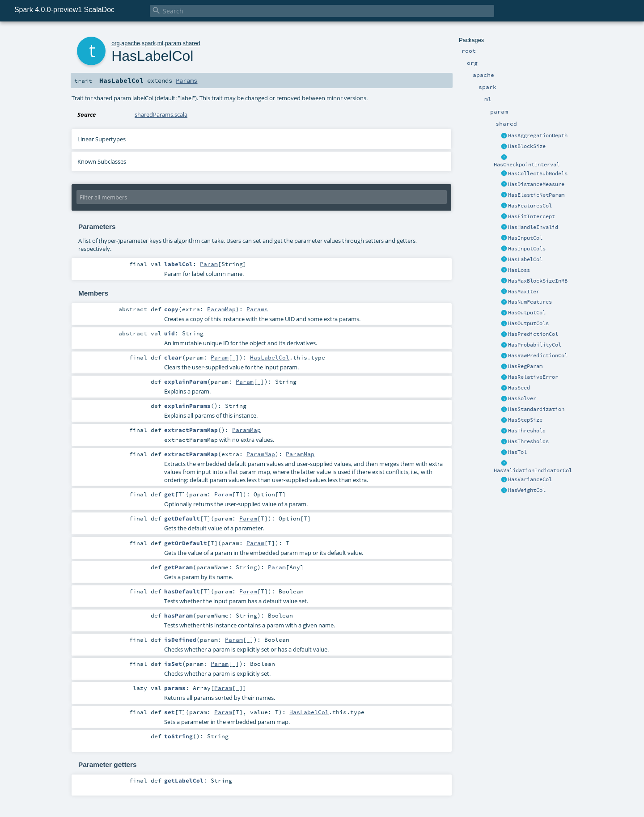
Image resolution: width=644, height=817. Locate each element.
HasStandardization (536, 409)
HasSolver (522, 398)
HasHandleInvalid (533, 227)
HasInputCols (527, 249)
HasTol (517, 452)
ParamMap (221, 309)
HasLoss (519, 270)
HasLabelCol (525, 259)
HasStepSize (525, 420)
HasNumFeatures (530, 302)
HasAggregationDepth (538, 135)
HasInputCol (525, 238)
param (173, 43)
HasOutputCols (528, 323)
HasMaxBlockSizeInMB (538, 281)
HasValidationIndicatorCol (533, 470)
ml (161, 43)
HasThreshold (527, 431)
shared (192, 43)
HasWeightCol (527, 490)
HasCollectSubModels (538, 174)
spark (149, 43)
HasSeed (519, 388)
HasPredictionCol (533, 334)
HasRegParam (525, 366)
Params (186, 80)
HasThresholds (528, 441)
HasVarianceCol (530, 479)
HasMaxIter (524, 292)
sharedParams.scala (161, 114)
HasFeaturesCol (530, 206)
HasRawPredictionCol (538, 356)
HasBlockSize (527, 146)
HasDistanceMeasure (536, 184)
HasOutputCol (527, 313)
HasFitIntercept (532, 216)
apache (131, 43)
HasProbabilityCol (535, 345)
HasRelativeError (533, 377)
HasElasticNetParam (536, 195)
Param (209, 264)
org (116, 43)
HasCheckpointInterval (527, 165)
